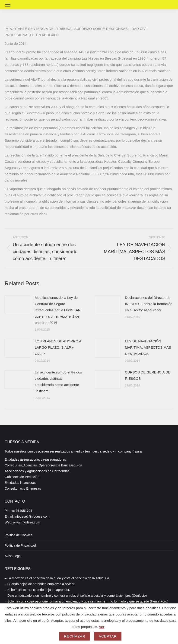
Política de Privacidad (20, 545)
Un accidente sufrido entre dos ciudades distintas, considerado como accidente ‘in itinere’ (58, 382)
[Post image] (17, 305)
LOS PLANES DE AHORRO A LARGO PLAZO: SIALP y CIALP (58, 347)
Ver (102, 627)
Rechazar (75, 636)
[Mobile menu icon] (8, 5)
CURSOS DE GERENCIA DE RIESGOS (148, 375)
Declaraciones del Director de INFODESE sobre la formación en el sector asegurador (149, 304)
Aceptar (108, 636)
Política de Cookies (19, 535)
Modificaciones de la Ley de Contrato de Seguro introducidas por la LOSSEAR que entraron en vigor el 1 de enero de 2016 (58, 310)
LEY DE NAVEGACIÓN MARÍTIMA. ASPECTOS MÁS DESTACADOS (148, 347)
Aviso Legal (13, 556)
